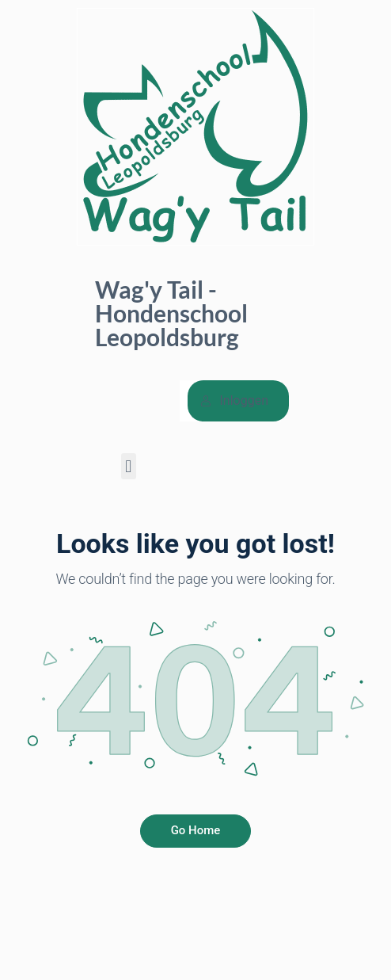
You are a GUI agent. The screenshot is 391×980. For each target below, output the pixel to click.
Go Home (196, 830)
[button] (129, 466)
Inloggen (234, 400)
